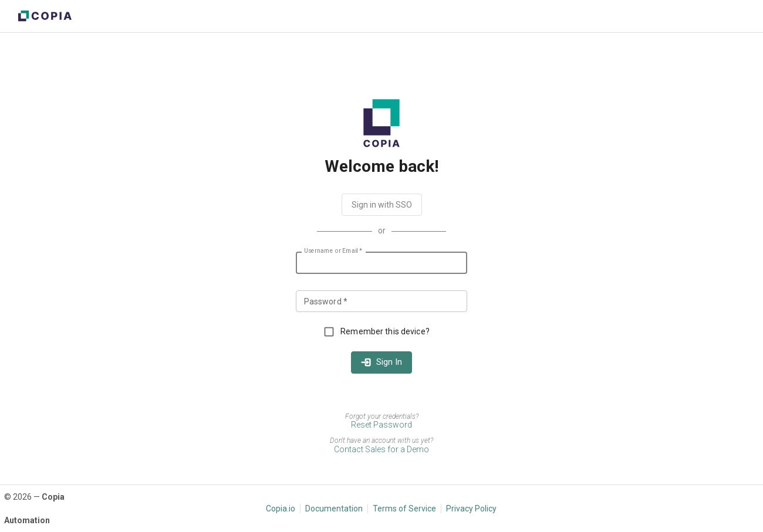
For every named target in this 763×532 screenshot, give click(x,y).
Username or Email (333, 251)
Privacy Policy (471, 509)
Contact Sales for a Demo (381, 449)
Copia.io (281, 509)
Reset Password (381, 425)
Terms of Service (404, 509)
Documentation (334, 509)
